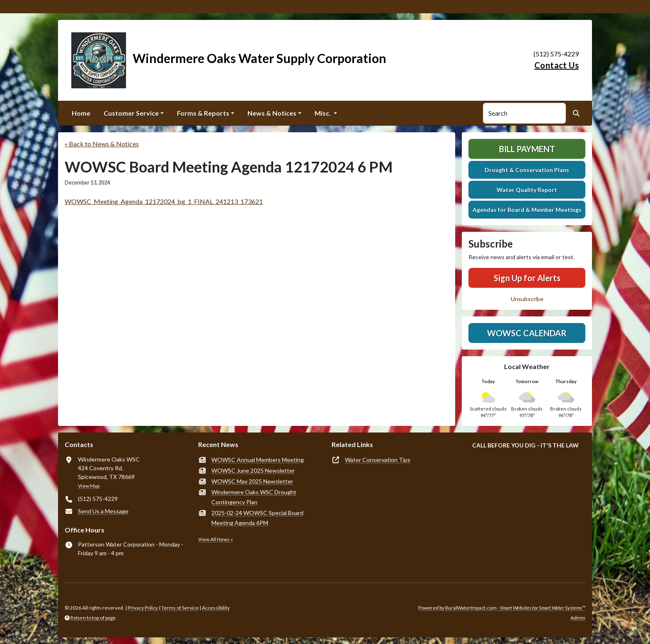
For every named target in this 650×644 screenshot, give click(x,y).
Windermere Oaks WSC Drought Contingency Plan (254, 497)
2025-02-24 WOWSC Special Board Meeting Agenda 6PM (257, 518)
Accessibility (216, 608)
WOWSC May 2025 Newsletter (252, 481)
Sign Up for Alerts (527, 278)
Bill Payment (527, 149)
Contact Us (557, 65)
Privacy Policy (143, 608)
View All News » (216, 539)
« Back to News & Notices (102, 144)
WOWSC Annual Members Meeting (258, 460)
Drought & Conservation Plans (527, 170)
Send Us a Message (103, 511)
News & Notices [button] (272, 113)
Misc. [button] (323, 113)
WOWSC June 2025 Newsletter (253, 470)
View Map (89, 486)
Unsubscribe (527, 299)
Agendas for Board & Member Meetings (527, 210)
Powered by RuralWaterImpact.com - (502, 608)
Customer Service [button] (131, 113)
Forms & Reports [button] (203, 113)
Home (81, 113)
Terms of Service (180, 608)
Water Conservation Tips (378, 460)
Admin (578, 618)
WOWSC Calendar (527, 333)
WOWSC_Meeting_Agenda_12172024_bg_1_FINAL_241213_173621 (164, 201)
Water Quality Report (527, 190)
